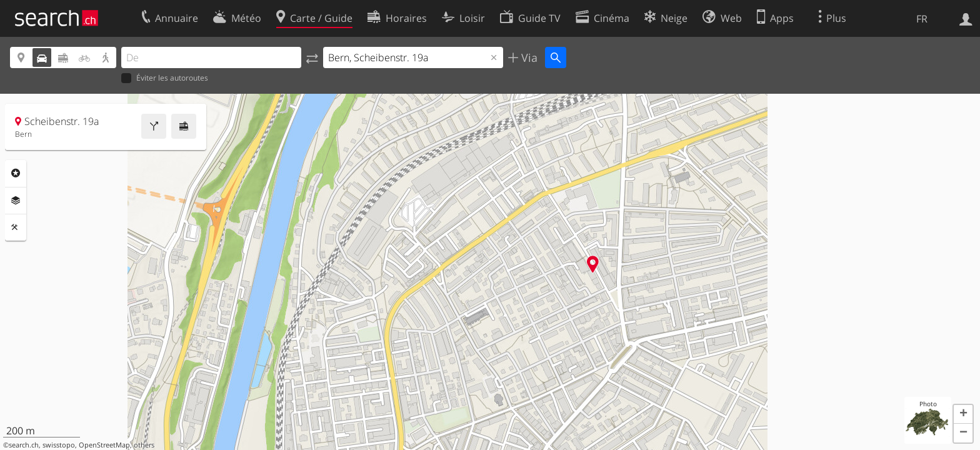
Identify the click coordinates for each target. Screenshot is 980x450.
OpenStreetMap (104, 445)
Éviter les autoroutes (165, 78)
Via (528, 57)
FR (922, 19)
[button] (963, 414)
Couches (16, 201)
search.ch (24, 445)
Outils (16, 227)
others (144, 445)
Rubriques (16, 173)
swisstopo (59, 445)
